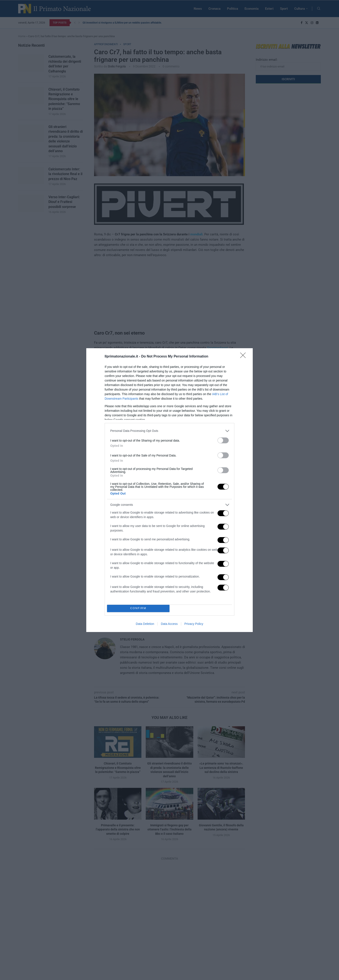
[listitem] (169, 431)
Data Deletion (145, 624)
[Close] (244, 357)
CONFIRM (138, 608)
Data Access (169, 624)
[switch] (223, 440)
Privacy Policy (194, 624)
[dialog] (169, 490)
